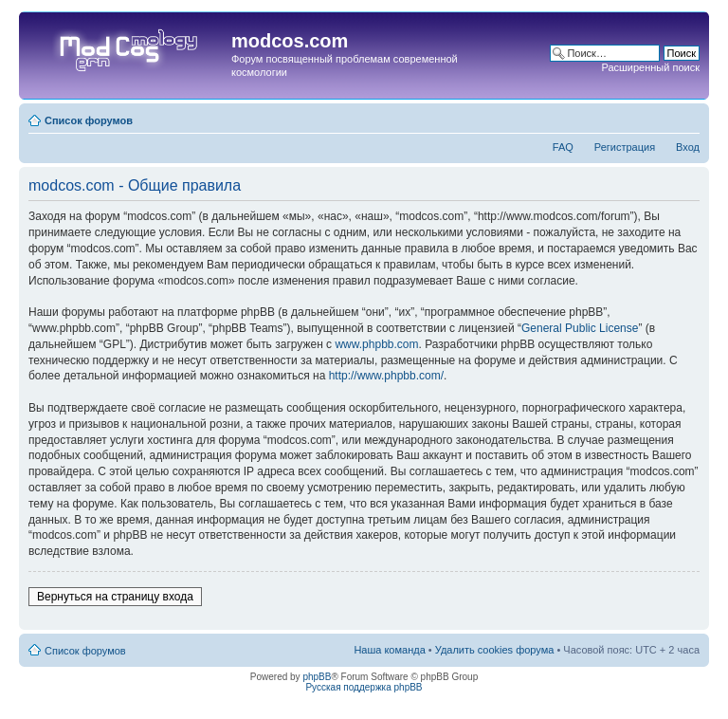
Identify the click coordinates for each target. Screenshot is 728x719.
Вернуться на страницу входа (115, 597)
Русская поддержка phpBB (364, 687)
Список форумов (89, 120)
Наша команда (389, 650)
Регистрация (625, 147)
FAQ (563, 147)
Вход (688, 147)
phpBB (317, 677)
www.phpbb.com (376, 344)
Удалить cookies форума (495, 650)
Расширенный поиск (650, 67)
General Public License (580, 328)
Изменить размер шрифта (686, 117)
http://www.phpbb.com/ (386, 376)
